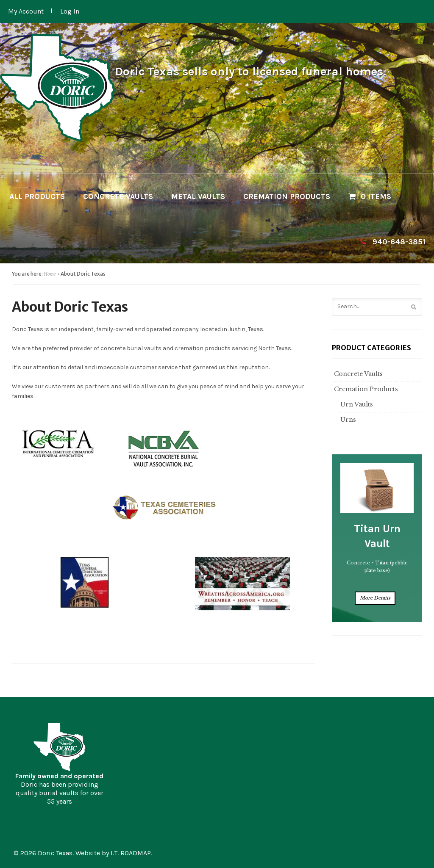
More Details (375, 598)
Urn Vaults (356, 404)
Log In (70, 11)
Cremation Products (287, 196)
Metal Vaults (198, 196)
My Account (26, 11)
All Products (37, 196)
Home (50, 274)
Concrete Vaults (118, 196)
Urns (347, 420)
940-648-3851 (399, 242)
